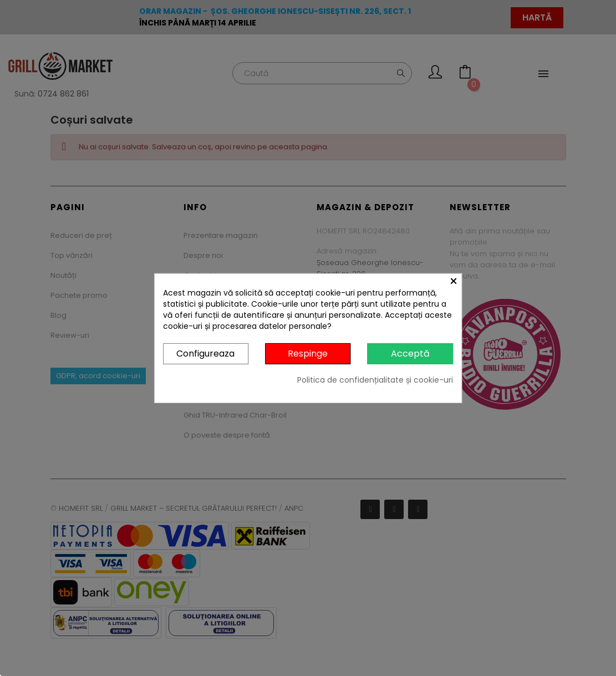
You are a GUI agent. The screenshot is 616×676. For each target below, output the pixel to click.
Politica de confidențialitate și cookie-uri (375, 380)
